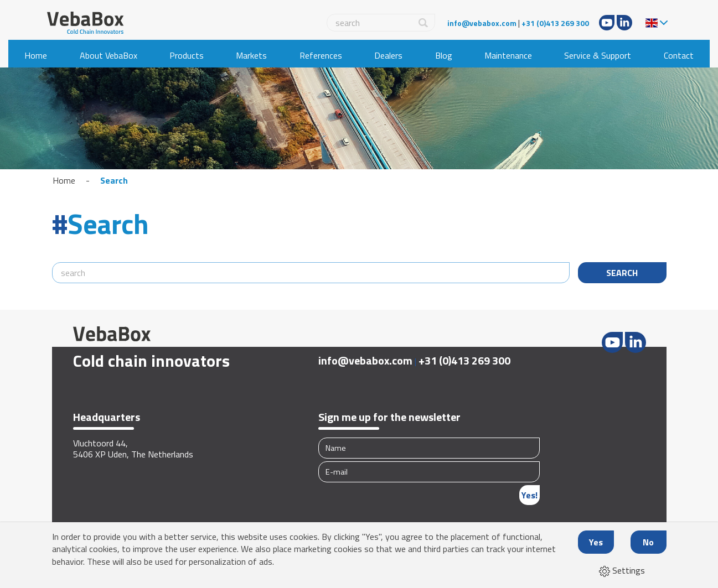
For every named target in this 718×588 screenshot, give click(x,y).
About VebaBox (109, 55)
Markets (251, 55)
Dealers (388, 55)
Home (36, 55)
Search (114, 180)
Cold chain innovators (151, 361)
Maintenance (508, 55)
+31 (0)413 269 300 (555, 23)
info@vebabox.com (482, 23)
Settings (622, 570)
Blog (444, 55)
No (648, 542)
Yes (596, 542)
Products (187, 55)
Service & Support (598, 55)
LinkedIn (624, 23)
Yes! (530, 495)
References (321, 55)
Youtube (607, 23)
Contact (679, 55)
